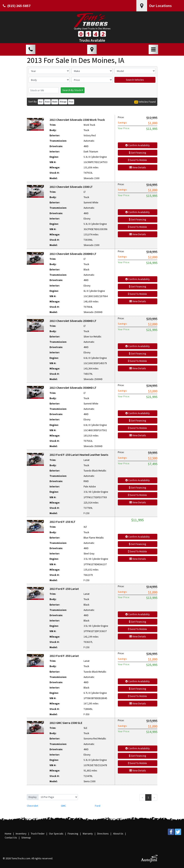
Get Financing (137, 153)
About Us (118, 834)
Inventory (21, 834)
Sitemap (26, 838)
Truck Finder (38, 834)
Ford (98, 806)
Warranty (88, 834)
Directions (103, 834)
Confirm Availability (138, 145)
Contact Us (11, 838)
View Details (138, 167)
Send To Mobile (137, 160)
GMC (63, 806)
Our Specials (56, 834)
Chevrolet (32, 806)
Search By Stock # (73, 90)
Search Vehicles (135, 80)
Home (8, 834)
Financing (73, 834)
